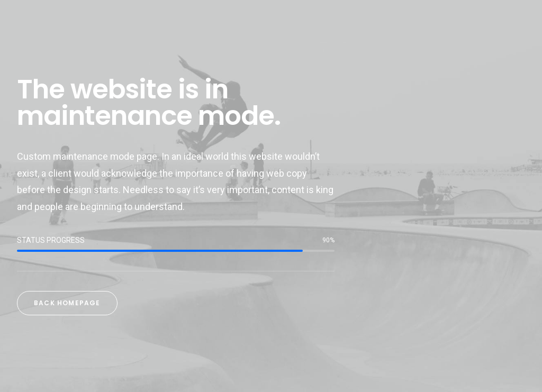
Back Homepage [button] (67, 303)
